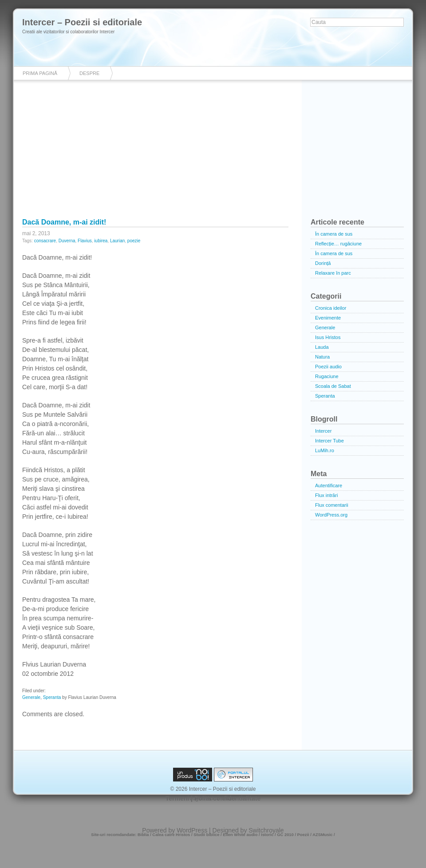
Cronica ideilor (331, 308)
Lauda (322, 347)
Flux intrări (326, 495)
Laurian (117, 241)
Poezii (303, 835)
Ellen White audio (240, 835)
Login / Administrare (213, 798)
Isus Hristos (328, 337)
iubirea (101, 241)
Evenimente (328, 318)
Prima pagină (40, 73)
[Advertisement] (213, 155)
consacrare (45, 241)
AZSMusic (322, 835)
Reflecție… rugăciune (338, 244)
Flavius (85, 241)
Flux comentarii (332, 505)
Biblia (143, 835)
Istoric (267, 835)
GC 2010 (285, 835)
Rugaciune (327, 376)
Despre (89, 73)
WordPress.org (331, 515)
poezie (134, 241)
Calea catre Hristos (171, 835)
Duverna (67, 241)
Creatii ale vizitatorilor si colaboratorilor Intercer (68, 32)
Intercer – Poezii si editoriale (82, 22)
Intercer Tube (329, 441)
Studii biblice (206, 835)
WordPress (192, 830)
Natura (322, 357)
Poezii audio (328, 367)
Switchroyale (266, 830)
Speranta (52, 697)
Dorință (323, 263)
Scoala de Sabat (333, 386)
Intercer (323, 431)
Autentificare (329, 485)
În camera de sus (334, 234)
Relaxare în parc (333, 273)
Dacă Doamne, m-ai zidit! (64, 222)
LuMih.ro (325, 450)
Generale (31, 697)
